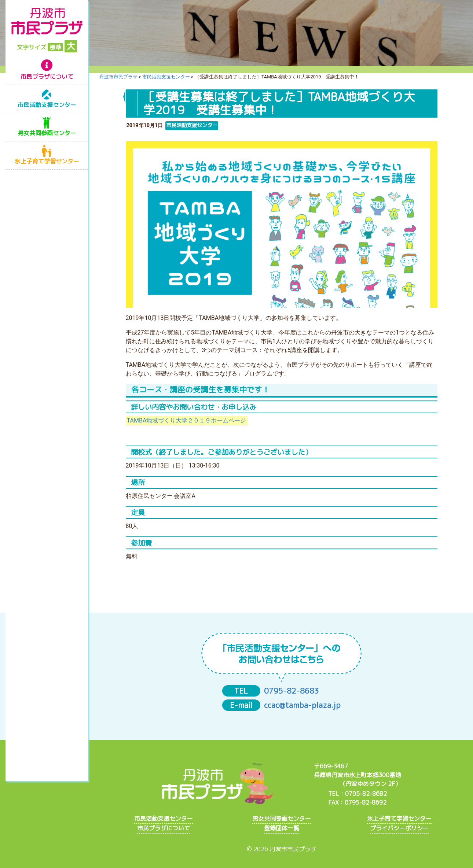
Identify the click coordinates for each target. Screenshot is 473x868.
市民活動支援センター (47, 105)
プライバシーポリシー (399, 828)
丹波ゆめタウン (366, 784)
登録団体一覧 (282, 828)
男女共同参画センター (47, 133)
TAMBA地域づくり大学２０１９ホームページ (187, 420)
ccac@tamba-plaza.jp (302, 705)
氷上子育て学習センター (47, 161)
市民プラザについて (47, 77)
